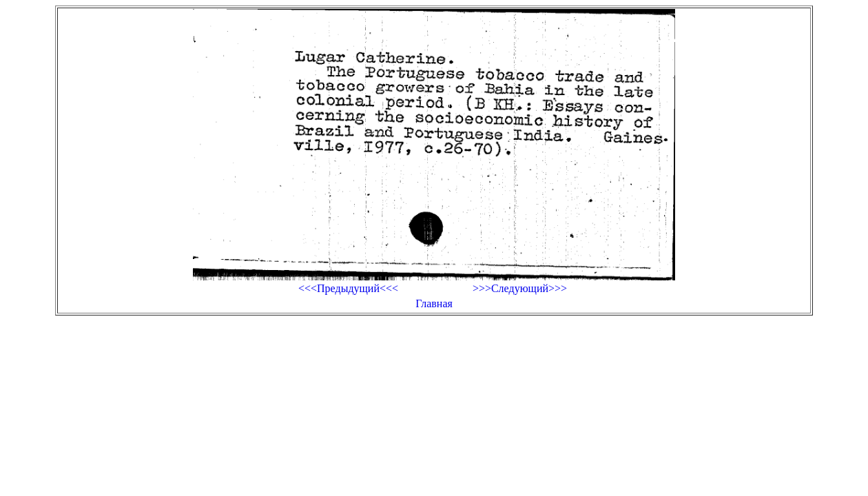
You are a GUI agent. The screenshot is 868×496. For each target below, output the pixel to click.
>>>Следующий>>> (520, 288)
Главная (434, 303)
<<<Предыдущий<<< (348, 288)
